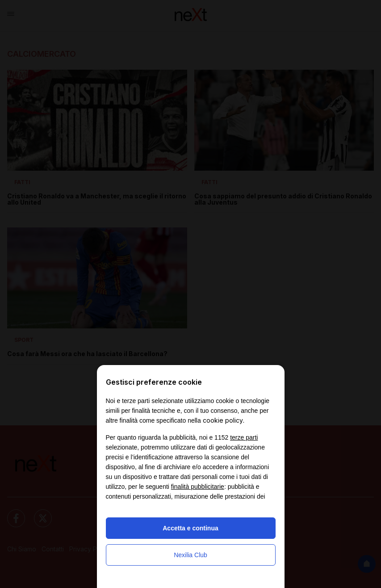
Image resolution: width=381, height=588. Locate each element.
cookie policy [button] (223, 420)
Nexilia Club (190, 555)
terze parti (244, 437)
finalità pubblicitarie (198, 487)
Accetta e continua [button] (190, 528)
